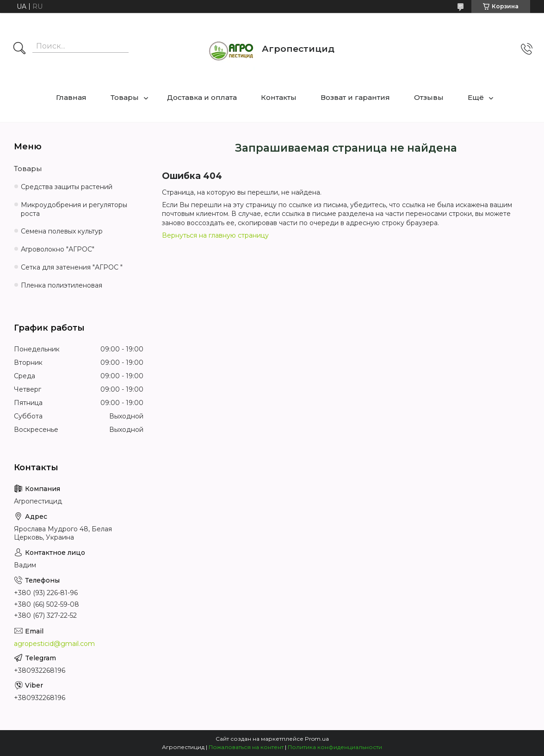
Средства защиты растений (67, 187)
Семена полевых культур (62, 231)
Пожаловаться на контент (246, 747)
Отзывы (429, 97)
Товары (125, 97)
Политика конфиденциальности (335, 747)
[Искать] (19, 49)
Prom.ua (317, 739)
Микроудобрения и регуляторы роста (74, 209)
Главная (71, 97)
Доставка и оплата (202, 97)
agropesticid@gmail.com (54, 644)
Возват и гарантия (355, 97)
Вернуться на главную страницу (215, 235)
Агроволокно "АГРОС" (58, 249)
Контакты (279, 97)
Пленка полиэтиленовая (62, 285)
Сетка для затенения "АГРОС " (72, 267)
